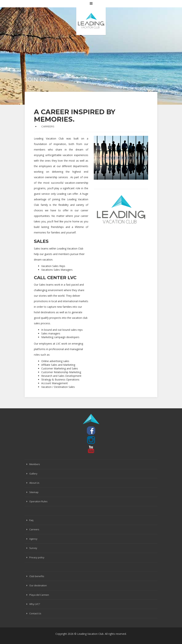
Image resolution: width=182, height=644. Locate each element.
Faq (31, 520)
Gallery (33, 474)
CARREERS (48, 126)
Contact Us (35, 613)
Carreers (34, 529)
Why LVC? (35, 604)
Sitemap (34, 492)
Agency (33, 539)
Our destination (38, 585)
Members (35, 464)
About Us (34, 483)
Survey (33, 548)
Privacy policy (37, 557)
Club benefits (37, 576)
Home (153, 79)
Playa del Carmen (39, 595)
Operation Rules (38, 501)
